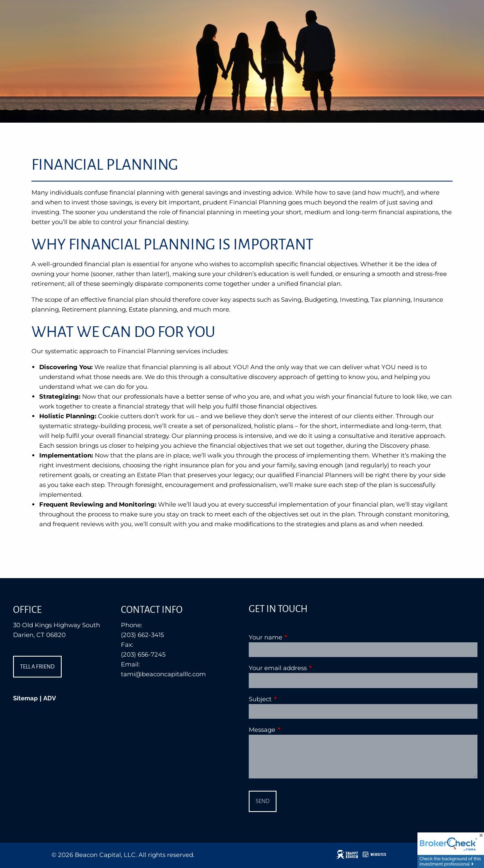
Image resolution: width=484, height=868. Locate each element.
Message (294, 730)
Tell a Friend (37, 667)
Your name (297, 637)
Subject (292, 699)
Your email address (310, 668)
